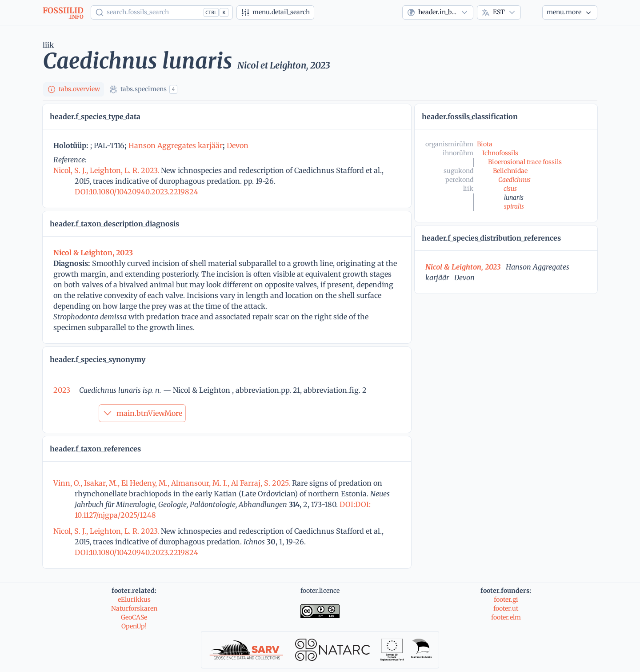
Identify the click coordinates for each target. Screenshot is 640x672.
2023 (62, 390)
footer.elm (506, 617)
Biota (485, 144)
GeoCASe (134, 617)
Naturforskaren (134, 608)
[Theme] (532, 12)
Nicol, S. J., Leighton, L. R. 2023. (107, 170)
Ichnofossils (500, 153)
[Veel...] (570, 12)
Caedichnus (514, 180)
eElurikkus (134, 600)
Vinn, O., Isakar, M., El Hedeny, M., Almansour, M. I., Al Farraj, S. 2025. (173, 483)
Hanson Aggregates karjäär (176, 145)
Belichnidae (510, 171)
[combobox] (438, 12)
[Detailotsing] (275, 12)
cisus (510, 189)
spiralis (514, 206)
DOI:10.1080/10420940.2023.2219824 (136, 192)
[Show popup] (162, 12)
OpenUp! (134, 626)
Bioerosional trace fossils (525, 162)
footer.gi (506, 600)
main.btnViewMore (142, 413)
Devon (238, 145)
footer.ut (506, 608)
